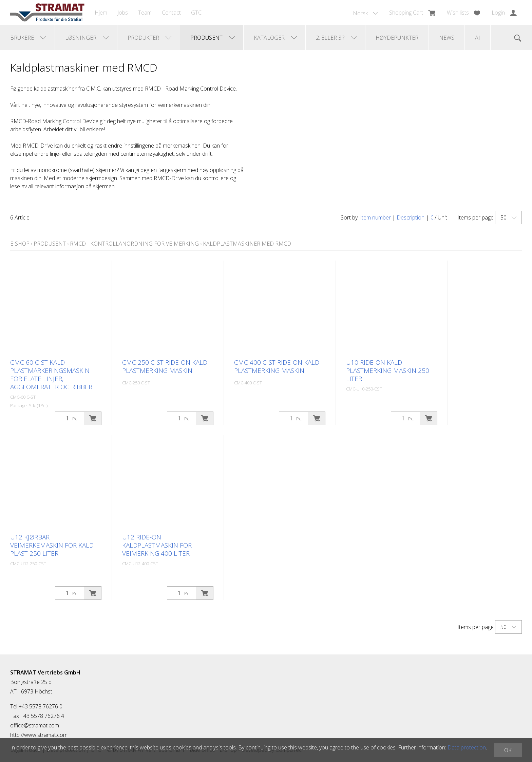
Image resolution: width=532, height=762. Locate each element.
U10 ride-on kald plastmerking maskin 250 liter (388, 370)
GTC (196, 13)
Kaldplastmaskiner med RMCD (247, 244)
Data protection (467, 747)
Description (411, 217)
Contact (171, 13)
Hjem (101, 13)
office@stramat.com (35, 725)
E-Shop (20, 244)
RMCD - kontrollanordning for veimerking (134, 244)
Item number (375, 217)
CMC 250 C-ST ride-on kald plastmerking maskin (165, 366)
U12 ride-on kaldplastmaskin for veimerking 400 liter (157, 545)
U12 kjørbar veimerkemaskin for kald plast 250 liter (52, 545)
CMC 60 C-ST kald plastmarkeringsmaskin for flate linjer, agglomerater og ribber (51, 375)
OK (508, 750)
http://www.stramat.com (39, 735)
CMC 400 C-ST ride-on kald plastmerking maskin (277, 366)
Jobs (123, 13)
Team (145, 13)
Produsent (50, 244)
